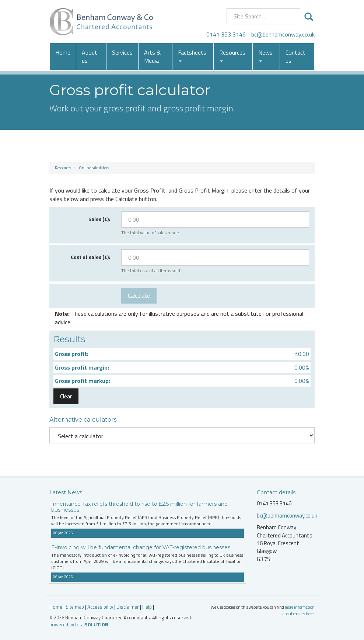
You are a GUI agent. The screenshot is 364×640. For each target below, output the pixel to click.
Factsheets (192, 55)
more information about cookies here (299, 610)
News (265, 55)
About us (90, 56)
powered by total (79, 625)
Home (63, 52)
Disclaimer (128, 607)
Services (122, 52)
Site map (75, 607)
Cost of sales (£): (90, 257)
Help (147, 607)
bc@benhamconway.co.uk (283, 34)
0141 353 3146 (226, 34)
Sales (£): (99, 219)
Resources (232, 55)
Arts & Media (152, 56)
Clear (66, 396)
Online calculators (94, 168)
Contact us (295, 56)
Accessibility (100, 607)
